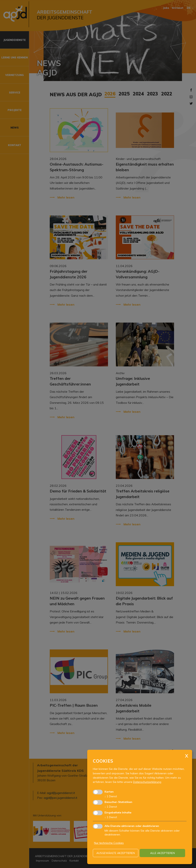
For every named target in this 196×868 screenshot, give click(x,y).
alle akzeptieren (162, 853)
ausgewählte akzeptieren (116, 853)
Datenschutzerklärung (147, 782)
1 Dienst (111, 796)
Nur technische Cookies (109, 843)
